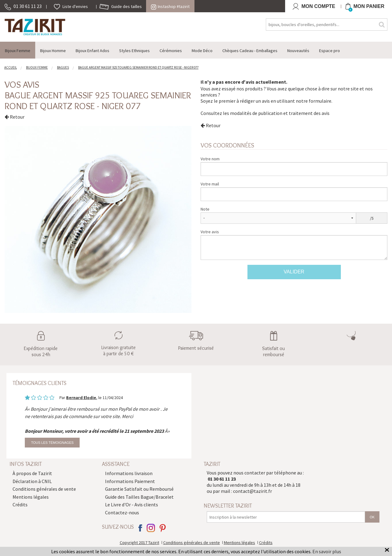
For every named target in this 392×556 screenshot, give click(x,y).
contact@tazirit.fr (253, 491)
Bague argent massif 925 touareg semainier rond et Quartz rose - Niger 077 (98, 101)
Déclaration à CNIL (32, 481)
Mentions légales (31, 497)
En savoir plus (327, 551)
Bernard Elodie (81, 398)
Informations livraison (129, 473)
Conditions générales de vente (44, 489)
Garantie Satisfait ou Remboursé (139, 489)
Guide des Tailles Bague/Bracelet (139, 497)
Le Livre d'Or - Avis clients (132, 505)
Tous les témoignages (52, 443)
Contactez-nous (122, 512)
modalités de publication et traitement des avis (280, 113)
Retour (15, 117)
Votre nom (210, 159)
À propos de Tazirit (32, 473)
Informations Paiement (130, 481)
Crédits (20, 505)
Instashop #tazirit (170, 6)
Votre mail (210, 184)
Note (205, 209)
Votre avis (210, 232)
